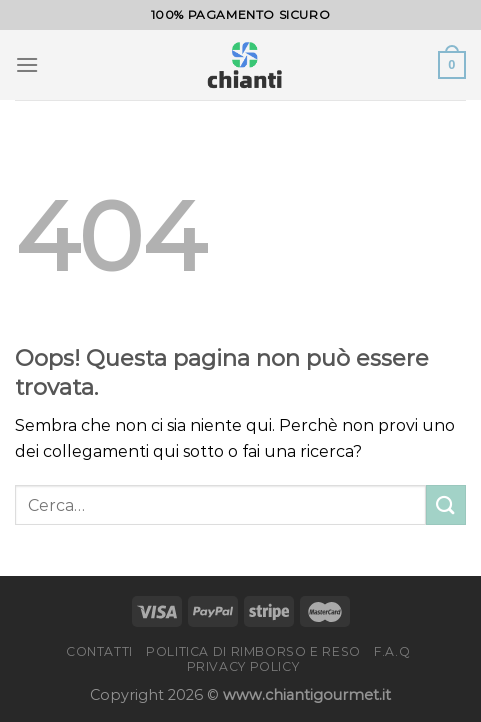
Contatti (99, 651)
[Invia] (446, 504)
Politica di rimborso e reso (253, 651)
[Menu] (27, 64)
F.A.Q (392, 651)
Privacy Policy (243, 666)
